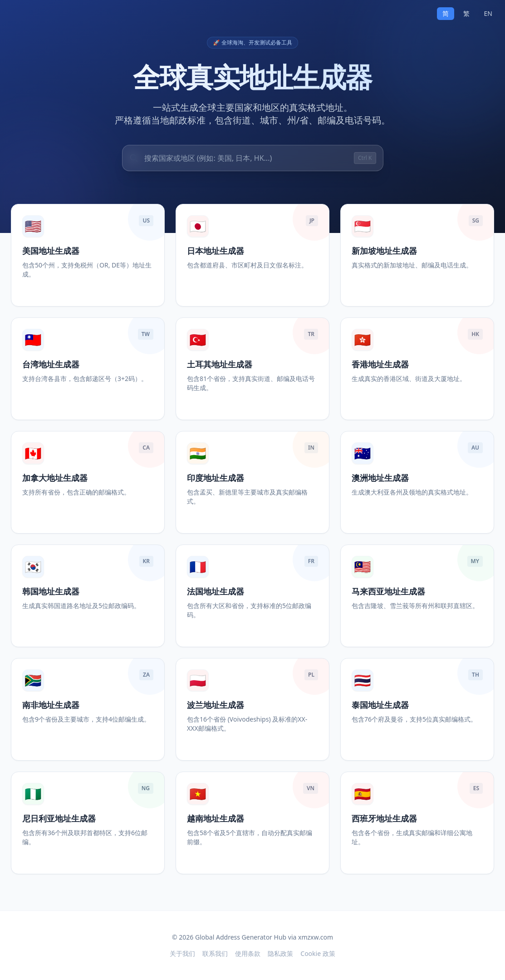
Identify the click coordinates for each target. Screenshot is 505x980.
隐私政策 (280, 953)
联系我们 (215, 953)
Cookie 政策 (318, 953)
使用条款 (248, 953)
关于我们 (182, 953)
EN (488, 13)
